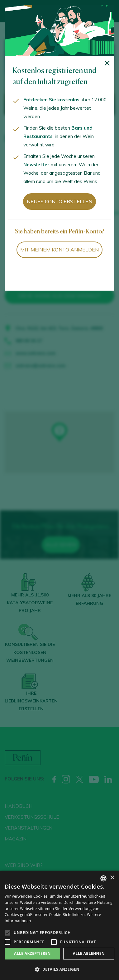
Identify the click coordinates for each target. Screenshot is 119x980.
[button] (60, 969)
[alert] (60, 925)
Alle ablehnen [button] (89, 953)
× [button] (112, 878)
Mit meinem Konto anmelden (60, 250)
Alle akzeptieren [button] (32, 953)
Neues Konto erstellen (60, 201)
